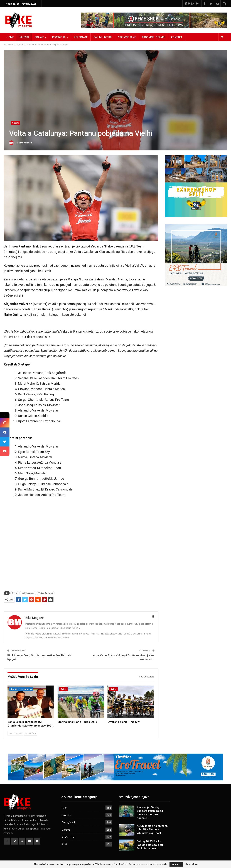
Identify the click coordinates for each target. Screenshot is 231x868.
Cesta (15, 593)
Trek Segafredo (28, 593)
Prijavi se (192, 4)
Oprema (66, 830)
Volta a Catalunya (46, 593)
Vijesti (24, 37)
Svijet (64, 689)
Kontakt (177, 37)
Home (10, 37)
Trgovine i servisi (154, 37)
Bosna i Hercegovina (21, 689)
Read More (191, 864)
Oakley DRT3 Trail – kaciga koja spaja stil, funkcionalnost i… (151, 845)
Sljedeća (30, 733)
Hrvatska (66, 815)
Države (39, 37)
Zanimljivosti (103, 37)
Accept (176, 864)
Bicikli (64, 844)
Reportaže (81, 37)
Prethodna (15, 733)
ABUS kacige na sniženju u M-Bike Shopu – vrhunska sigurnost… (153, 829)
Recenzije (59, 37)
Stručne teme (127, 37)
